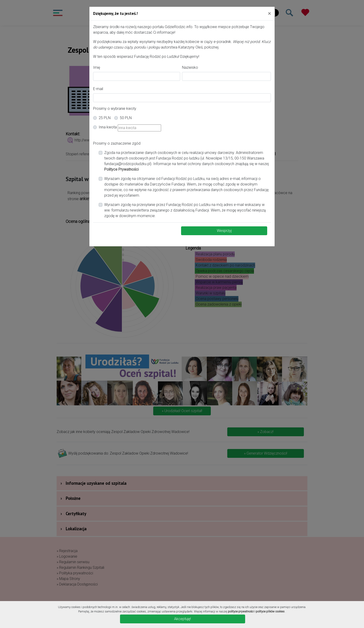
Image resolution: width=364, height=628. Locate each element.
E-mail (98, 89)
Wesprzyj (224, 231)
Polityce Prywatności (121, 169)
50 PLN (126, 118)
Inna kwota (108, 127)
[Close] (269, 13)
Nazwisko (190, 67)
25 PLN (105, 118)
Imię (97, 67)
